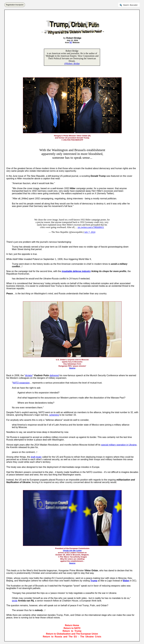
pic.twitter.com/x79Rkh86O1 (91, 227)
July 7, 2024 (90, 232)
